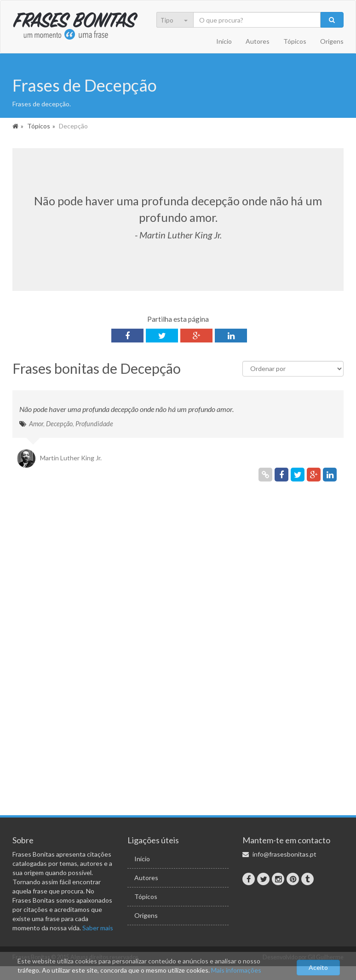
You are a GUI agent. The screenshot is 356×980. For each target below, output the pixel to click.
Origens (332, 41)
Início (224, 41)
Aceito (318, 967)
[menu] (181, 20)
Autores (258, 41)
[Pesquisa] (257, 20)
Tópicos (295, 41)
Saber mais (98, 928)
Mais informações (236, 970)
